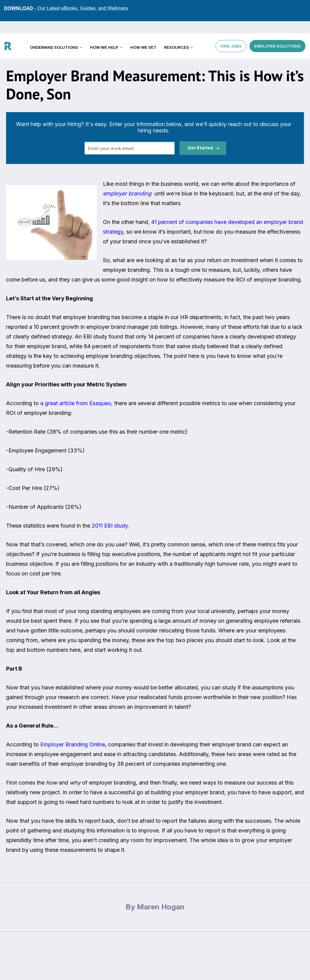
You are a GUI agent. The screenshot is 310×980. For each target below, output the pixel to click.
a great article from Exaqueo (76, 403)
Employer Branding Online (73, 744)
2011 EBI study (110, 526)
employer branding (127, 193)
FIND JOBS (231, 33)
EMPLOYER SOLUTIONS (277, 33)
